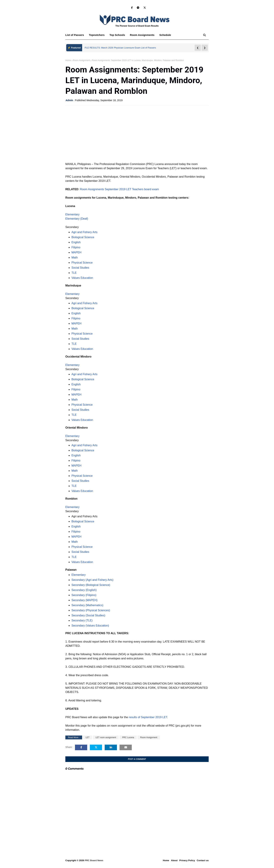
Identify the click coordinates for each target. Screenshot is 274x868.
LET (88, 737)
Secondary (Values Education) (90, 626)
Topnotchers (97, 35)
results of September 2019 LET (148, 717)
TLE (74, 273)
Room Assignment (81, 60)
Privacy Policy (187, 860)
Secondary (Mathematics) (87, 605)
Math (75, 258)
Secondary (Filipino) (84, 595)
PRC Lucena (128, 737)
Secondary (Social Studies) (88, 615)
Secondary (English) (84, 590)
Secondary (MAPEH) (84, 600)
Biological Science (83, 237)
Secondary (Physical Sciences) (91, 610)
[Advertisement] (137, 133)
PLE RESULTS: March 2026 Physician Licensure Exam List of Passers (120, 48)
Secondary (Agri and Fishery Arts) (92, 580)
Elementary (72, 214)
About (174, 860)
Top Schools (117, 35)
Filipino (76, 247)
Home (68, 60)
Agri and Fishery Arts (84, 232)
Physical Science (82, 263)
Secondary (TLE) (82, 620)
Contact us (203, 860)
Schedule (165, 35)
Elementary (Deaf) (77, 219)
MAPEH (76, 252)
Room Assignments (142, 35)
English (76, 242)
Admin (69, 100)
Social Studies (80, 268)
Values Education (82, 278)
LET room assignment (106, 737)
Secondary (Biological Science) (91, 585)
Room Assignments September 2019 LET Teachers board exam (119, 189)
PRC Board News (94, 860)
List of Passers (75, 35)
